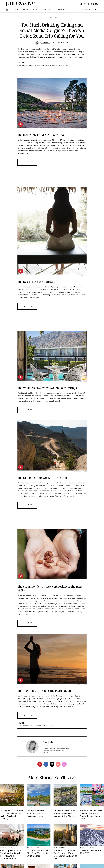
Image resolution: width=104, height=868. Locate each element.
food (26, 10)
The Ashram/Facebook (80, 471)
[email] (64, 764)
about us (61, 10)
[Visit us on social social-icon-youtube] (97, 4)
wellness (48, 10)
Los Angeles (49, 18)
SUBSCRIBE (86, 10)
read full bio (46, 752)
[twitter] (52, 764)
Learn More (28, 306)
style (16, 10)
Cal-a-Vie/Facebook (81, 128)
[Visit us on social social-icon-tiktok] (81, 4)
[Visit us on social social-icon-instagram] (93, 4)
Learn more (28, 162)
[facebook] (46, 764)
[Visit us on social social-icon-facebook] (89, 4)
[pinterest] (21, 124)
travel (57, 18)
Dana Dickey (46, 43)
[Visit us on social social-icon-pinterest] (85, 4)
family (36, 10)
